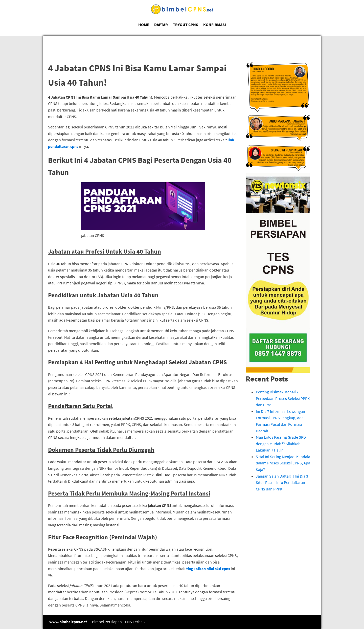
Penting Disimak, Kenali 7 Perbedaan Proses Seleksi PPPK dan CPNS (283, 398)
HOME (144, 25)
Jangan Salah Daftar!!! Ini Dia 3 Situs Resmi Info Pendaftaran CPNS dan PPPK (282, 482)
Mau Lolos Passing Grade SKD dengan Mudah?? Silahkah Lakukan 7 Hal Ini (281, 444)
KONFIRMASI (215, 25)
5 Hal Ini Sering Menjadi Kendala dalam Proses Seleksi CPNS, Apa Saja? (283, 463)
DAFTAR (161, 25)
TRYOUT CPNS (186, 25)
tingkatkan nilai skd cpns (208, 569)
